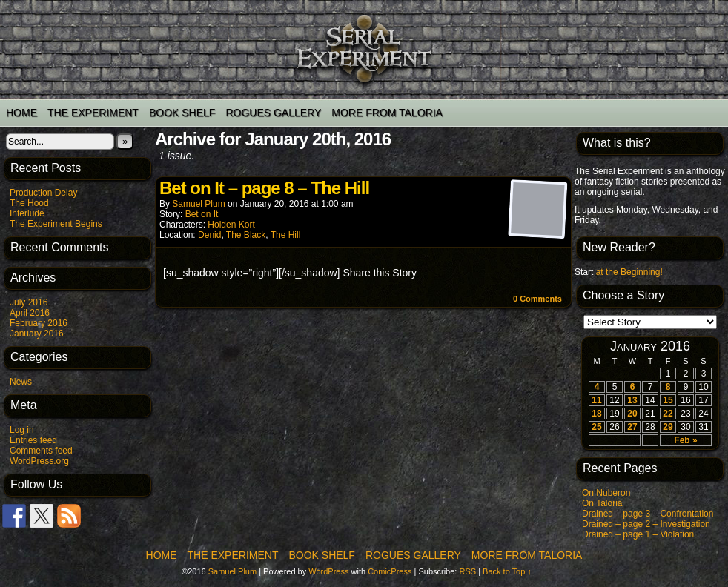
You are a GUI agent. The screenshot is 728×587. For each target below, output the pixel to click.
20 (632, 414)
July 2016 (29, 302)
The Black (246, 235)
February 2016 (39, 323)
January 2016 (37, 334)
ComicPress (390, 571)
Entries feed (33, 440)
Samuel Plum (198, 204)
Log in (22, 430)
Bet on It (202, 214)
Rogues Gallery (273, 113)
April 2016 (30, 313)
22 (668, 414)
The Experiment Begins (56, 224)
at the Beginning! (629, 272)
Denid (209, 235)
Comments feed (41, 451)
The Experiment (93, 113)
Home (21, 113)
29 (668, 427)
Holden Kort (231, 225)
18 (596, 414)
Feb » (685, 440)
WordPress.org (39, 461)
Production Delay (43, 193)
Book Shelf (182, 113)
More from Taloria (387, 113)
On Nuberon (606, 493)
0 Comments (537, 299)
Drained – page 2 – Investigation (646, 524)
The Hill (286, 235)
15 (668, 400)
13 (632, 400)
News (21, 382)
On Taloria (602, 503)
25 (596, 427)
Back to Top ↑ (507, 571)
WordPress (328, 571)
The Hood (29, 203)
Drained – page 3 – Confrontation (648, 514)
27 (632, 427)
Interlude (27, 213)
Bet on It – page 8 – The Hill (264, 188)
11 (596, 400)
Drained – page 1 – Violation (638, 534)
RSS (467, 571)
